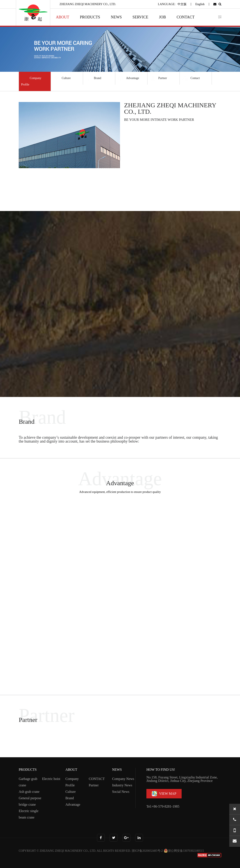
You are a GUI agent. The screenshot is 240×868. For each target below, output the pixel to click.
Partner (158, 78)
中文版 (182, 4)
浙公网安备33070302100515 (184, 851)
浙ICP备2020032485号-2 (147, 851)
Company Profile (31, 81)
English (200, 4)
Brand (93, 78)
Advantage (128, 78)
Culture (62, 78)
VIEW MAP (164, 794)
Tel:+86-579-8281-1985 (163, 806)
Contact (191, 78)
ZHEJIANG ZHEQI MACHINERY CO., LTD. (68, 851)
